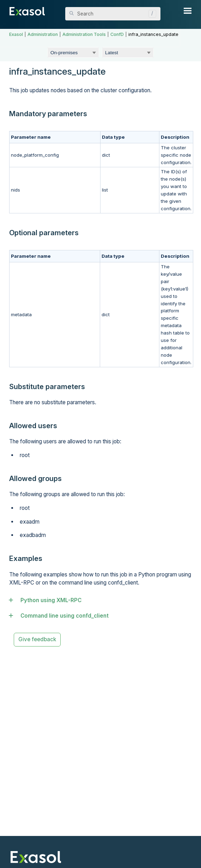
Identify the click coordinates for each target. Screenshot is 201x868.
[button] (151, 14)
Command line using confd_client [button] (61, 616)
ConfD (117, 34)
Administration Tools (84, 34)
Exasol (16, 34)
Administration (43, 34)
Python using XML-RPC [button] (48, 600)
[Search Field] (113, 14)
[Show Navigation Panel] (188, 11)
